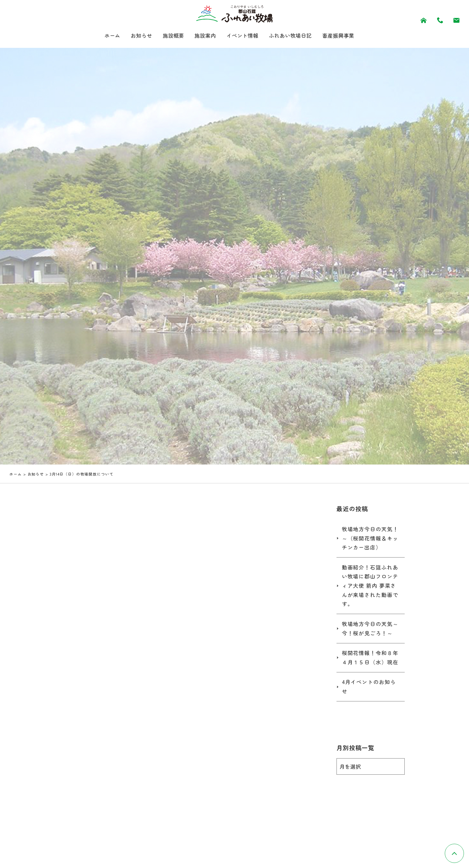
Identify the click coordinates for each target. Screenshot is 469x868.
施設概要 (171, 36)
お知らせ (138, 36)
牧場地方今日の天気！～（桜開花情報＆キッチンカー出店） (370, 538)
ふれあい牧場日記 (293, 36)
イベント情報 (242, 36)
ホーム (108, 36)
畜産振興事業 (343, 36)
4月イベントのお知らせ (369, 686)
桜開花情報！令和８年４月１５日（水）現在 (370, 657)
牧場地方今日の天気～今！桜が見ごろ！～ (370, 628)
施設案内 (204, 36)
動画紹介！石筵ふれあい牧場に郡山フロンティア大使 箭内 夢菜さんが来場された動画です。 (370, 586)
